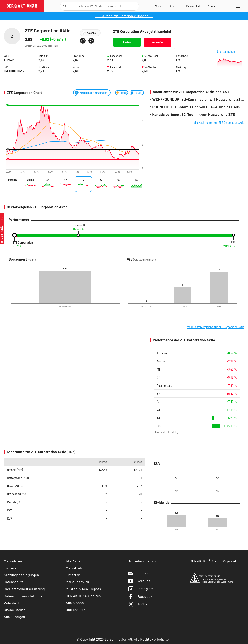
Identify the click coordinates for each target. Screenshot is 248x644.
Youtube (139, 581)
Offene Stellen (15, 610)
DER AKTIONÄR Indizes (83, 596)
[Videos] (211, 6)
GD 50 (123, 93)
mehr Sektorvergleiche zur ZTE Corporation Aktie (215, 327)
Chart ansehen (231, 60)
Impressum (13, 568)
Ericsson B (78, 225)
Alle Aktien (74, 561)
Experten (73, 575)
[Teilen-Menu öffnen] (83, 41)
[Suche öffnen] (65, 6)
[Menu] (237, 6)
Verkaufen (158, 42)
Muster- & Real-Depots (83, 589)
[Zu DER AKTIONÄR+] (193, 6)
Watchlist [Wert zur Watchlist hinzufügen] (91, 33)
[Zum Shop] (158, 6)
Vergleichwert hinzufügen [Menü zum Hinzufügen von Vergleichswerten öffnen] (93, 93)
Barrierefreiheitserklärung (24, 589)
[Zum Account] (174, 6)
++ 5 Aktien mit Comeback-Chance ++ (124, 16)
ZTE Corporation (23, 243)
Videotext (12, 603)
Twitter (138, 604)
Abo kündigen (14, 617)
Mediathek (74, 568)
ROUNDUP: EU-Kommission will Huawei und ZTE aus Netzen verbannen (198, 107)
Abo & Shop (75, 603)
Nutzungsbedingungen (21, 575)
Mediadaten (13, 561)
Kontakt (139, 573)
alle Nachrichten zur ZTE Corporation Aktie (219, 122)
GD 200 (138, 93)
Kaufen (127, 42)
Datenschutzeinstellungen (24, 596)
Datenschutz (14, 582)
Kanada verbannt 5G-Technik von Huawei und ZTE (194, 114)
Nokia (232, 242)
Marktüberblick (77, 582)
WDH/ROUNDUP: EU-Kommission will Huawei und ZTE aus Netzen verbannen (198, 99)
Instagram (141, 589)
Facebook (140, 596)
